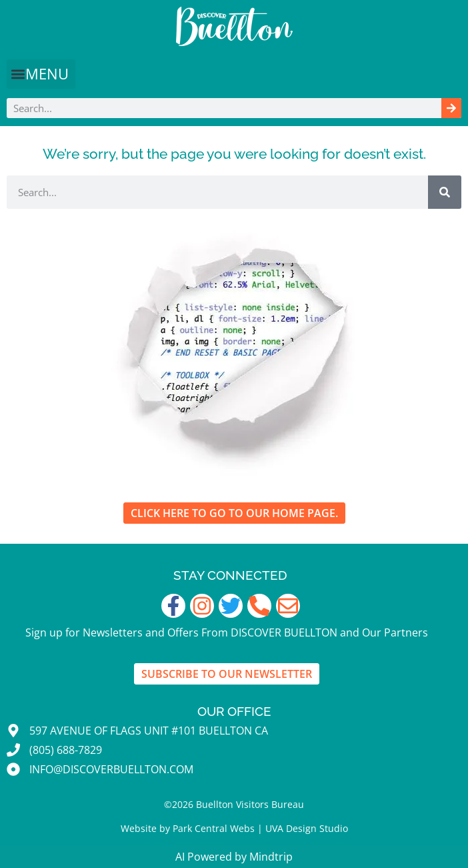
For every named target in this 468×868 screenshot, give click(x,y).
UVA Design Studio (307, 828)
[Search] (451, 108)
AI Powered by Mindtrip (234, 857)
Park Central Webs (214, 828)
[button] (41, 74)
